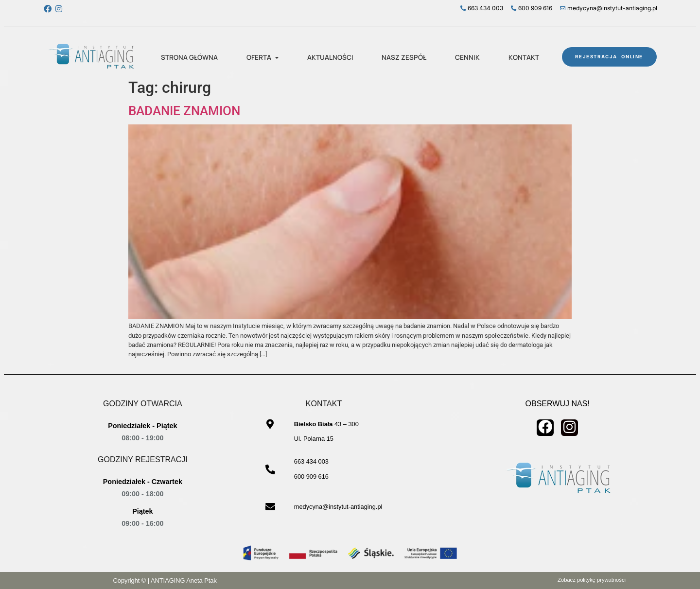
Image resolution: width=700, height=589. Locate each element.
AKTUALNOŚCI (330, 57)
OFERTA (262, 57)
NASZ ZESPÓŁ (404, 57)
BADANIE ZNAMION (184, 111)
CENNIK (467, 57)
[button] (262, 58)
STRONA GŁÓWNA (189, 57)
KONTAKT (524, 57)
